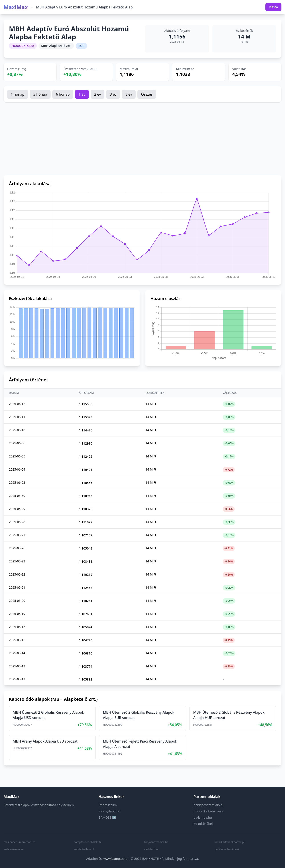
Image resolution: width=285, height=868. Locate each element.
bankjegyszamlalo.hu (209, 805)
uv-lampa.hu (203, 817)
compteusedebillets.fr (88, 842)
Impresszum (108, 805)
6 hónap (63, 94)
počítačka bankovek (227, 849)
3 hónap (40, 94)
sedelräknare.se (13, 849)
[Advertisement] (142, 139)
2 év (98, 94)
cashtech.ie (151, 849)
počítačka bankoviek (208, 811)
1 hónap (18, 94)
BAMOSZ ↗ (107, 817)
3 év (113, 94)
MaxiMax (16, 7)
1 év (82, 94)
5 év (129, 94)
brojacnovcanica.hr (156, 842)
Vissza (273, 7)
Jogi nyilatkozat (110, 811)
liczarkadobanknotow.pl (230, 842)
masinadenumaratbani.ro (19, 842)
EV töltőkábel (203, 824)
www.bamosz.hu (115, 859)
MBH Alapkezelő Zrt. (56, 46)
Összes (147, 94)
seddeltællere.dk (84, 849)
